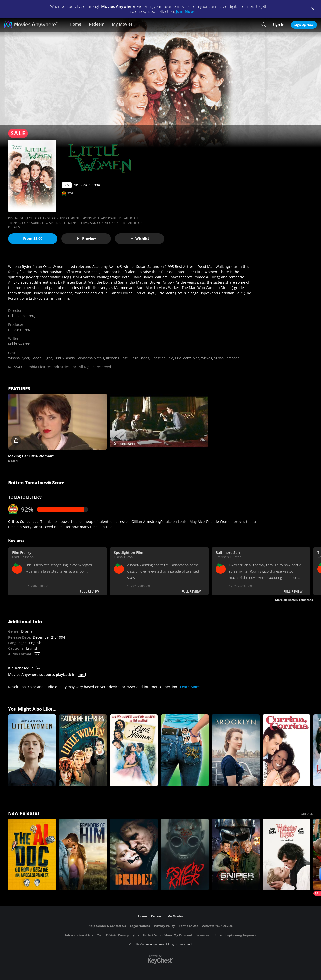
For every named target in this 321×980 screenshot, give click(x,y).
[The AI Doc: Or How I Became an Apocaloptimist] (32, 855)
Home (75, 24)
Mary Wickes (202, 358)
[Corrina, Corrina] (287, 750)
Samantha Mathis (91, 358)
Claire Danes (140, 358)
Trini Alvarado (65, 358)
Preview (86, 238)
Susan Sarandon (227, 358)
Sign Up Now (304, 25)
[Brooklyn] (236, 750)
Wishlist (140, 238)
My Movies (122, 24)
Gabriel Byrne (42, 358)
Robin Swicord (19, 344)
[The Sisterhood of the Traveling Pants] (185, 750)
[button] (57, 422)
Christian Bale (162, 358)
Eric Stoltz (183, 358)
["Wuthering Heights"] (287, 855)
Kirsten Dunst (117, 358)
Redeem (97, 24)
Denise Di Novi (20, 330)
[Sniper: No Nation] (236, 855)
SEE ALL (307, 814)
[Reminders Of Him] (83, 855)
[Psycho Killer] (185, 855)
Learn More (190, 687)
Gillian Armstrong (21, 316)
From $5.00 (33, 238)
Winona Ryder (19, 358)
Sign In (278, 24)
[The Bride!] (134, 855)
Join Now (185, 11)
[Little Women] (32, 750)
